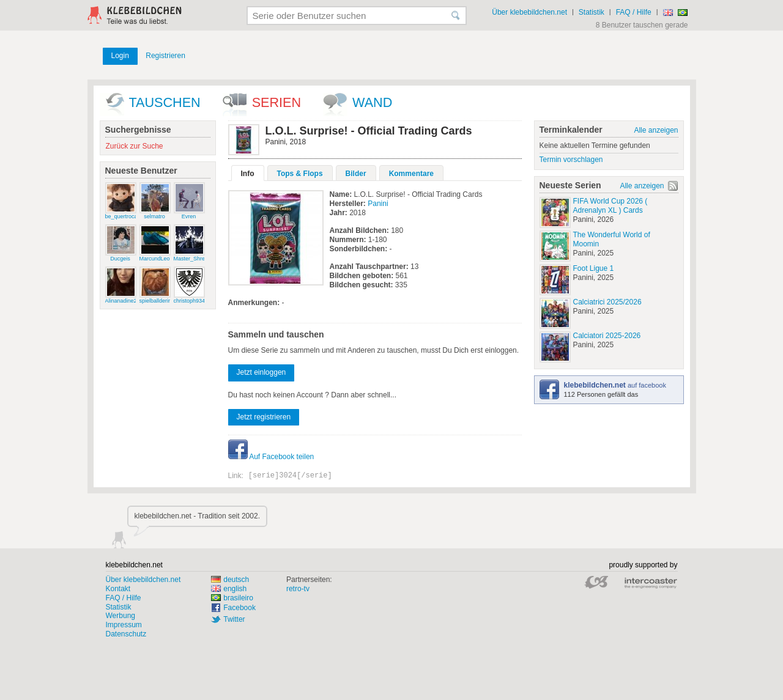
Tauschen (165, 102)
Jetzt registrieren (264, 417)
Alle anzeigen (656, 130)
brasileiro (232, 598)
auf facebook (615, 385)
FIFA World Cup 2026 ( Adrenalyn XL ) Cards (610, 206)
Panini (378, 204)
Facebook (239, 608)
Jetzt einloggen (262, 372)
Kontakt (118, 589)
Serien (276, 102)
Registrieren (165, 56)
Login (120, 56)
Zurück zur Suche (135, 146)
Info (248, 174)
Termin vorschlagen (571, 160)
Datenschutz (126, 634)
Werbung (121, 616)
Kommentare (411, 174)
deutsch (230, 580)
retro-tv (298, 589)
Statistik (592, 12)
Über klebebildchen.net (529, 12)
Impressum (124, 625)
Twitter (234, 619)
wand (372, 102)
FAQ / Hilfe (634, 12)
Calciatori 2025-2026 (607, 336)
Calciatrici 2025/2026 (607, 302)
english (229, 589)
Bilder (356, 174)
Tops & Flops (300, 174)
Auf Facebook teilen (271, 457)
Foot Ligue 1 (594, 268)
